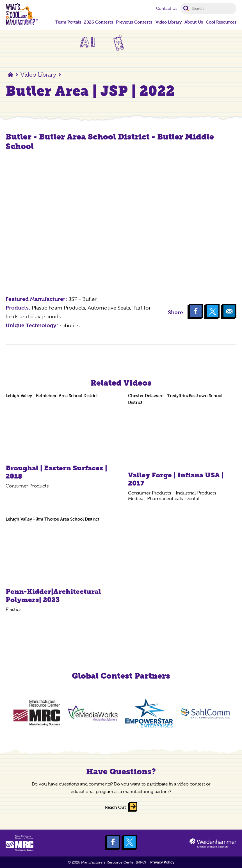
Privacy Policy (162, 862)
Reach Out (116, 807)
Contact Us (167, 8)
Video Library (38, 75)
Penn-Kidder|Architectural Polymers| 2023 (53, 596)
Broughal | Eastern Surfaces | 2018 (56, 472)
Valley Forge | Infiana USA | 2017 (176, 479)
